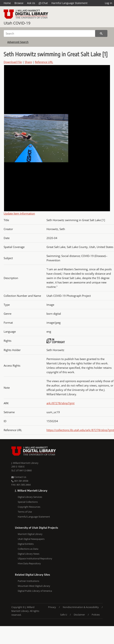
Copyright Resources (29, 507)
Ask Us (31, 3)
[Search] (49, 33)
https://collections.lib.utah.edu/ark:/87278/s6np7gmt (80, 430)
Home (7, 3)
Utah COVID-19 (17, 23)
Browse (19, 3)
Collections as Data (28, 549)
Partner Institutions (28, 581)
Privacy (52, 607)
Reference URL (44, 62)
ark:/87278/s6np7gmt (60, 403)
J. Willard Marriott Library (25, 463)
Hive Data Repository (29, 563)
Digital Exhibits (26, 544)
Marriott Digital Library (30, 534)
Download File (13, 62)
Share (28, 62)
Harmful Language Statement (69, 3)
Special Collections (28, 502)
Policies (96, 615)
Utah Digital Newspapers (31, 539)
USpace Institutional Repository (35, 558)
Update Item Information (19, 213)
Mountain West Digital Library (34, 586)
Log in (109, 3)
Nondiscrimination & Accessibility (81, 607)
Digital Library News (29, 554)
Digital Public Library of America (35, 591)
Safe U (64, 615)
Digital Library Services (30, 497)
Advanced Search (18, 42)
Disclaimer (79, 615)
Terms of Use (25, 512)
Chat (43, 3)
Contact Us (19, 477)
